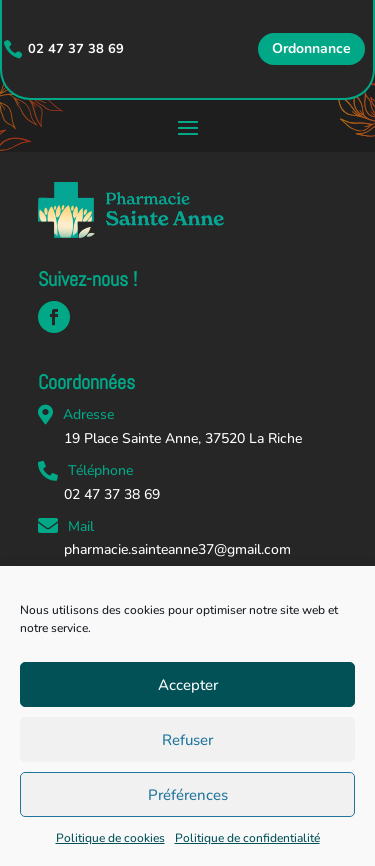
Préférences (188, 795)
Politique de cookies (110, 838)
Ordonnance (311, 48)
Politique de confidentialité (247, 838)
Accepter (188, 685)
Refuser (187, 740)
